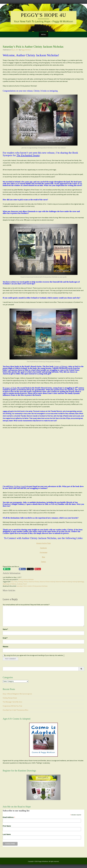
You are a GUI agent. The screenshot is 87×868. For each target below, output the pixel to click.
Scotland (19, 584)
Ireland (74, 582)
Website (5, 647)
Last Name (7, 834)
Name (5, 629)
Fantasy (20, 582)
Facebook (44, 548)
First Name (7, 826)
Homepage (43, 552)
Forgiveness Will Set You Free (12, 706)
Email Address (9, 817)
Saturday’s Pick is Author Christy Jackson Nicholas (32, 586)
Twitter (44, 562)
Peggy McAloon (26, 50)
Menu (43, 34)
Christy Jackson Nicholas (26, 579)
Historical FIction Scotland (63, 582)
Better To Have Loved (17, 486)
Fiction (26, 582)
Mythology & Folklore (9, 584)
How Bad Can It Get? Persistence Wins (15, 710)
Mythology (81, 582)
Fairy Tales (14, 582)
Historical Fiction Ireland (47, 582)
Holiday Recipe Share (10, 698)
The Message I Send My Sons (12, 702)
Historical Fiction (34, 582)
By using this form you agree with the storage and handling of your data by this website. (34, 655)
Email (5, 638)
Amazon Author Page (43, 543)
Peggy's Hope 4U (43, 15)
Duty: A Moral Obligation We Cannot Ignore (17, 694)
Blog (43, 557)
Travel (25, 584)
